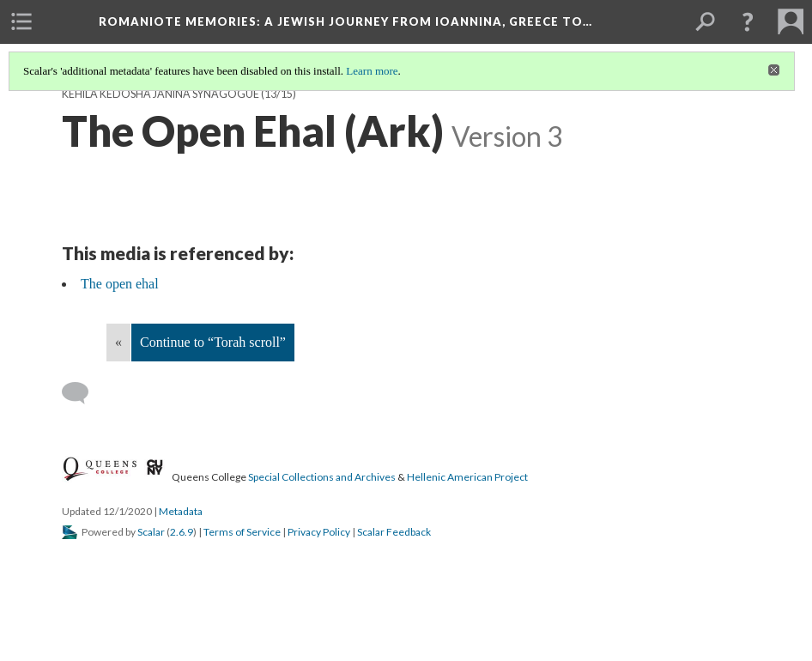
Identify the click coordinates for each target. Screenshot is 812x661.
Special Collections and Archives (322, 477)
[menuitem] (21, 21)
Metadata (181, 511)
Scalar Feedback (394, 532)
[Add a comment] (83, 393)
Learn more (372, 71)
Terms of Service (242, 532)
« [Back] (118, 342)
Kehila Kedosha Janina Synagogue (161, 94)
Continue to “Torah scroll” (213, 342)
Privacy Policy (319, 532)
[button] (748, 21)
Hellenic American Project (467, 477)
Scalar (151, 532)
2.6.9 (182, 532)
